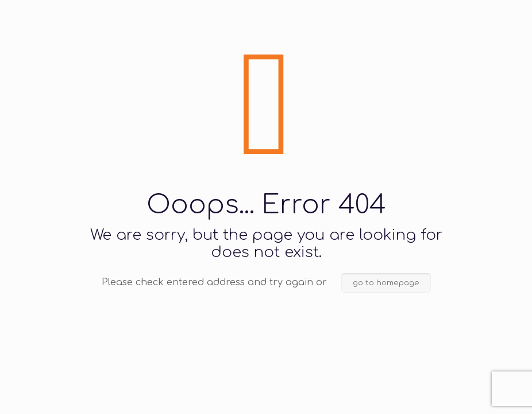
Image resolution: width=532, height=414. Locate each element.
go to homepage (386, 283)
